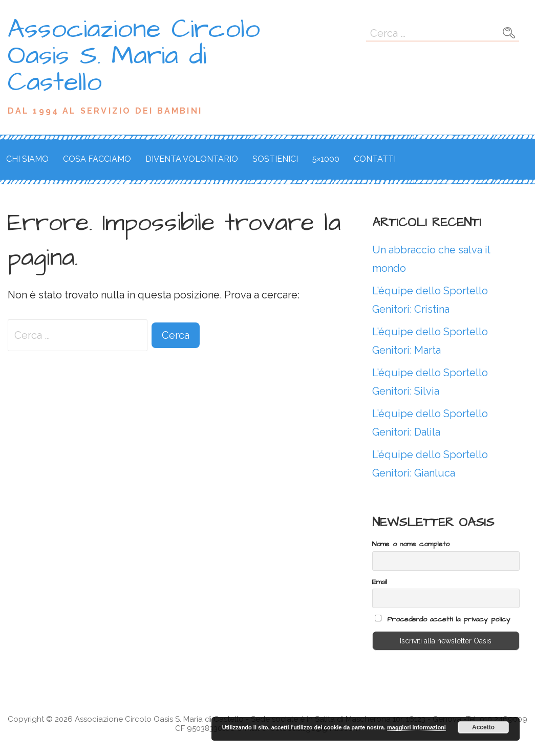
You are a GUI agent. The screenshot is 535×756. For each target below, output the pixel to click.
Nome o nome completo (411, 544)
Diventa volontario (192, 159)
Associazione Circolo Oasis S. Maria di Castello (134, 56)
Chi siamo (27, 159)
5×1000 (326, 159)
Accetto (483, 727)
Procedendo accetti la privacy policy (443, 619)
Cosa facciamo (97, 159)
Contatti (375, 159)
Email (380, 582)
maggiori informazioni (416, 727)
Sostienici (275, 159)
